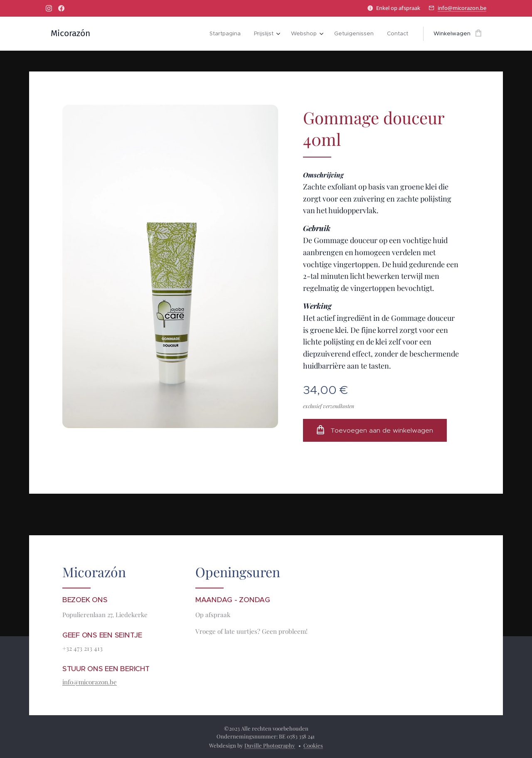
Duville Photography (270, 745)
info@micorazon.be (462, 8)
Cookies (313, 745)
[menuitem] (227, 34)
